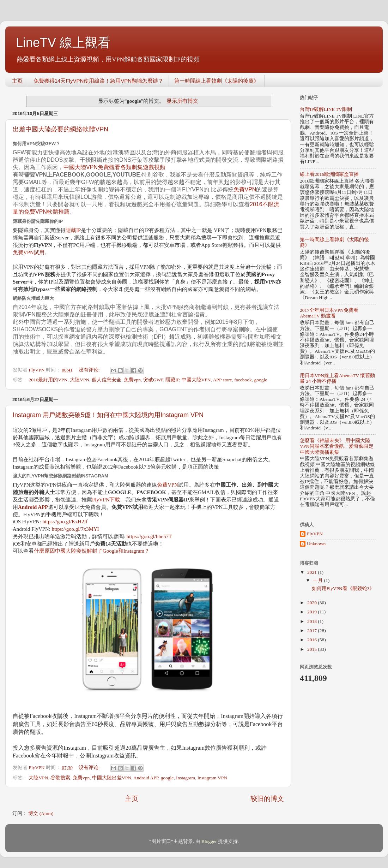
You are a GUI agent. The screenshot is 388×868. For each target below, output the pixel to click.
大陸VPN (80, 380)
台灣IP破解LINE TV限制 (326, 109)
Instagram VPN (212, 778)
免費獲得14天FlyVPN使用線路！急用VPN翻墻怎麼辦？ (98, 81)
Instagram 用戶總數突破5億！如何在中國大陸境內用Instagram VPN (108, 415)
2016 (313, 640)
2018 (313, 621)
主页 (17, 81)
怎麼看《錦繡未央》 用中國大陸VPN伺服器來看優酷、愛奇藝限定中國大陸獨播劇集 (337, 446)
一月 (318, 580)
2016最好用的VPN (48, 380)
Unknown (316, 544)
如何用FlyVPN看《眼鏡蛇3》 (343, 588)
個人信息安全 (107, 380)
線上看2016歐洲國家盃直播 (329, 174)
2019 (313, 612)
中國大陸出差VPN (112, 778)
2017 (313, 631)
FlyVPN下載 (106, 500)
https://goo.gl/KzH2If (65, 522)
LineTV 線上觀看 (63, 43)
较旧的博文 (267, 799)
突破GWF (153, 380)
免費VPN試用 (29, 252)
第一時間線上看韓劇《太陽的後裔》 (217, 81)
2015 (313, 649)
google (261, 380)
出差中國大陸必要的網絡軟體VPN (60, 129)
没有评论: (90, 370)
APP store (223, 380)
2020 (313, 603)
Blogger (209, 841)
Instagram (186, 778)
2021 (313, 572)
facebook (243, 380)
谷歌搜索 (60, 778)
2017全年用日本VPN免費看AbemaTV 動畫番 (329, 313)
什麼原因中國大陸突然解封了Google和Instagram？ (92, 551)
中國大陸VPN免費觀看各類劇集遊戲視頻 (114, 167)
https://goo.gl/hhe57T (149, 536)
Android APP (146, 778)
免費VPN (245, 189)
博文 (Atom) (41, 813)
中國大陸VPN (196, 380)
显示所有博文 (182, 101)
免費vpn (132, 380)
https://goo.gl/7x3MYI (75, 529)
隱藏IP (73, 230)
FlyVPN (315, 534)
